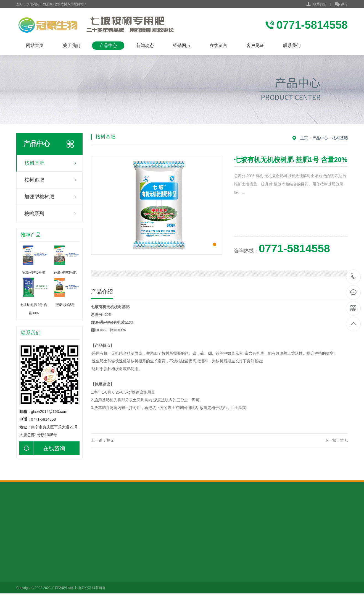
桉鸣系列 (34, 214)
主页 (304, 138)
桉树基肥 (35, 163)
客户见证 (255, 45)
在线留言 (218, 45)
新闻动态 (145, 45)
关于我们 (72, 45)
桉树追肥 (34, 180)
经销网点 (182, 45)
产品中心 (108, 45)
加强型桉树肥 (39, 197)
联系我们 (320, 4)
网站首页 (35, 45)
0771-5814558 (354, 277)
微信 (341, 4)
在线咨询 (42, 448)
